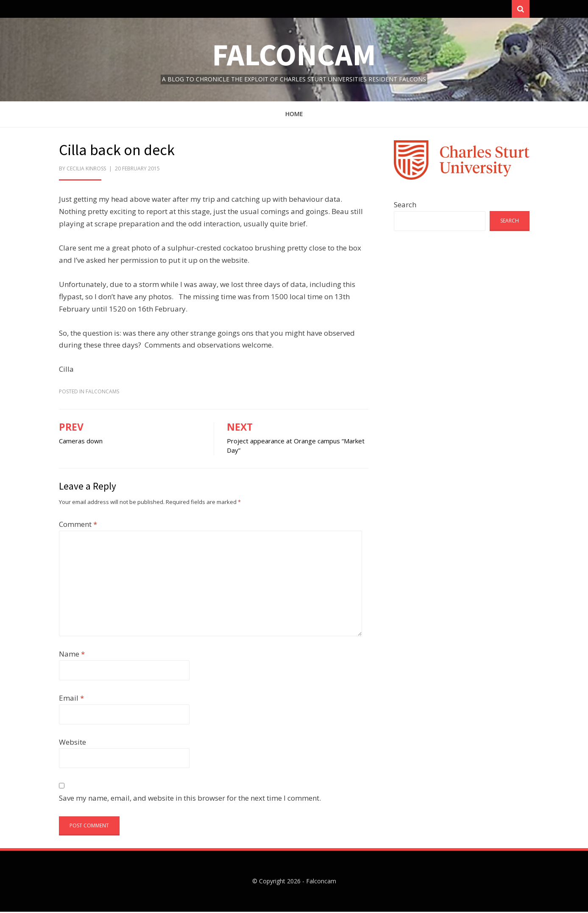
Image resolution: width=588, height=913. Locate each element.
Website (72, 743)
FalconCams (102, 393)
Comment (78, 525)
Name (72, 655)
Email (71, 699)
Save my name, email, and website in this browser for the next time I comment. (190, 799)
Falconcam (294, 56)
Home (294, 116)
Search (405, 206)
